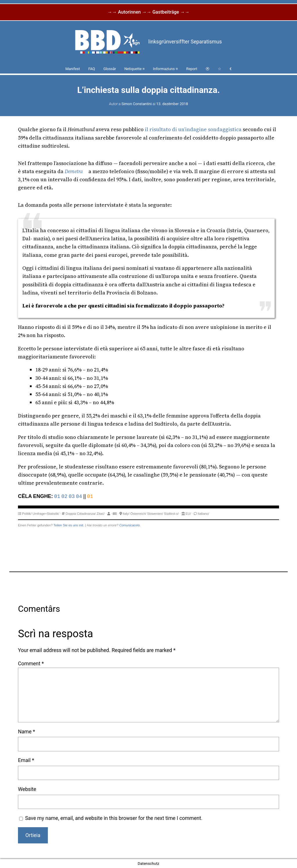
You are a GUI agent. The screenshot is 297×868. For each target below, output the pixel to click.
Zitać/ (100, 514)
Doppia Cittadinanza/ (81, 514)
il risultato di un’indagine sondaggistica (193, 129)
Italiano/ (203, 514)
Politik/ (27, 514)
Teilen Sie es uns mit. (69, 525)
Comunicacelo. (130, 525)
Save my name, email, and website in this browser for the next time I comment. (114, 818)
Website (27, 789)
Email (26, 760)
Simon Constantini (137, 104)
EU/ (188, 514)
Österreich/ (138, 514)
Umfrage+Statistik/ (46, 514)
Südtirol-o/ (171, 514)
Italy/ (126, 514)
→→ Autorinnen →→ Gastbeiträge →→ (148, 12)
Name (27, 732)
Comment (31, 664)
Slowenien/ (155, 514)
